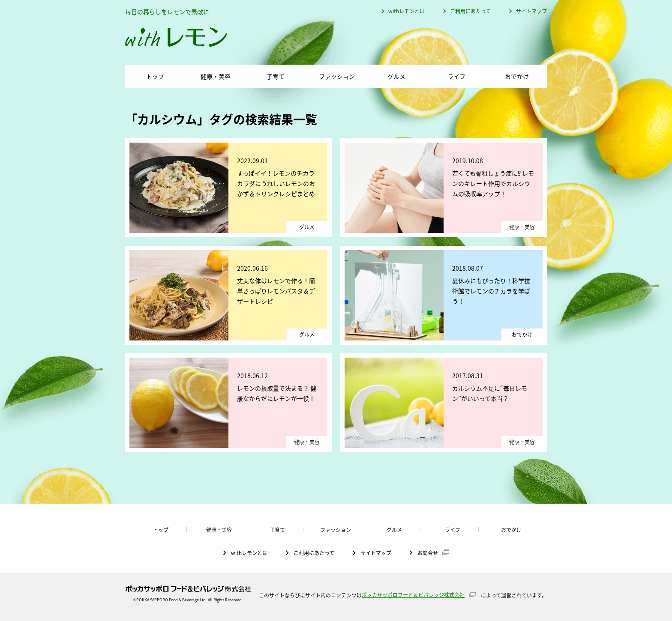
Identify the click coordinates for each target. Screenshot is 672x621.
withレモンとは (406, 11)
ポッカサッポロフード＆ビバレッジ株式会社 (413, 595)
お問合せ (428, 552)
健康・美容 (216, 76)
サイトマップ (531, 11)
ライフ (456, 76)
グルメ (396, 76)
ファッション (337, 76)
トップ (155, 76)
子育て (276, 76)
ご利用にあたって (470, 11)
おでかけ (517, 76)
